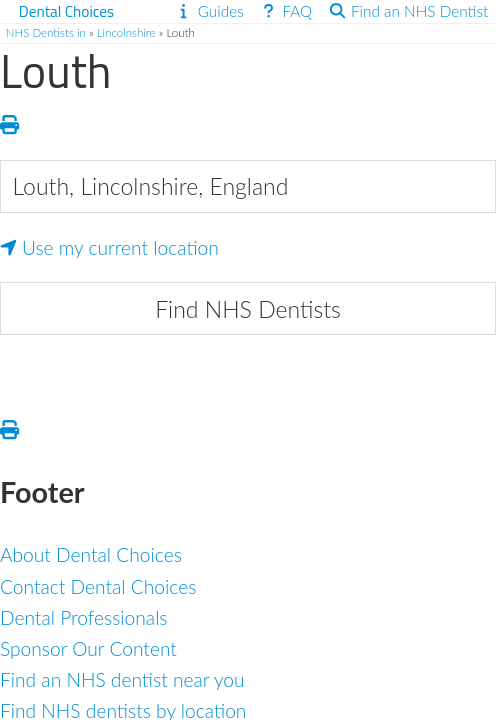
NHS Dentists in (46, 32)
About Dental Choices (91, 554)
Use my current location (109, 247)
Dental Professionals (84, 617)
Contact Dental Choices (98, 586)
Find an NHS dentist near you (122, 679)
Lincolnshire (126, 32)
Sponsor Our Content (88, 648)
